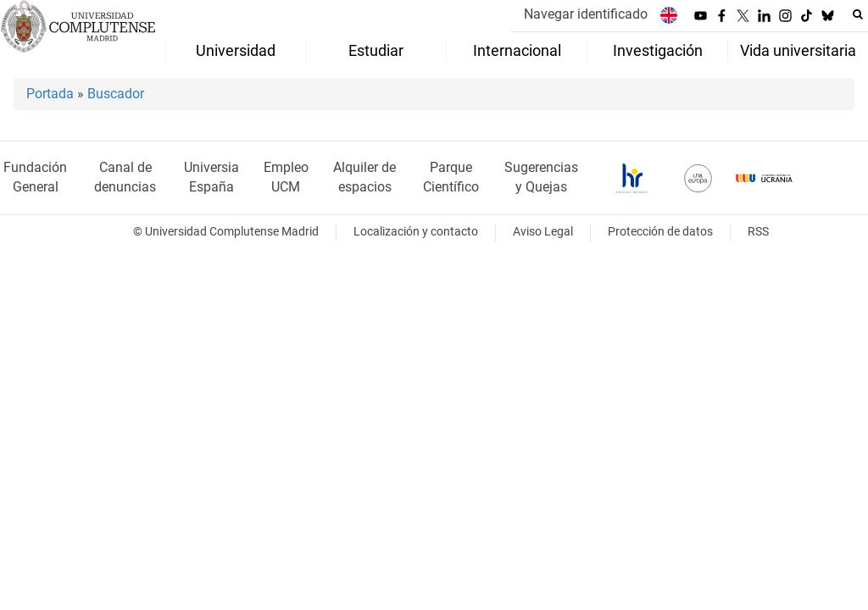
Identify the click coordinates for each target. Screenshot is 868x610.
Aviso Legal (543, 232)
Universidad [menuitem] (236, 51)
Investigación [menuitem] (658, 51)
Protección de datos (660, 232)
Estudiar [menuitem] (376, 51)
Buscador (116, 94)
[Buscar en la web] (858, 14)
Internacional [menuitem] (517, 51)
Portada (50, 94)
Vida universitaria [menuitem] (798, 51)
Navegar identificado (586, 14)
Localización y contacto (416, 232)
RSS (758, 232)
